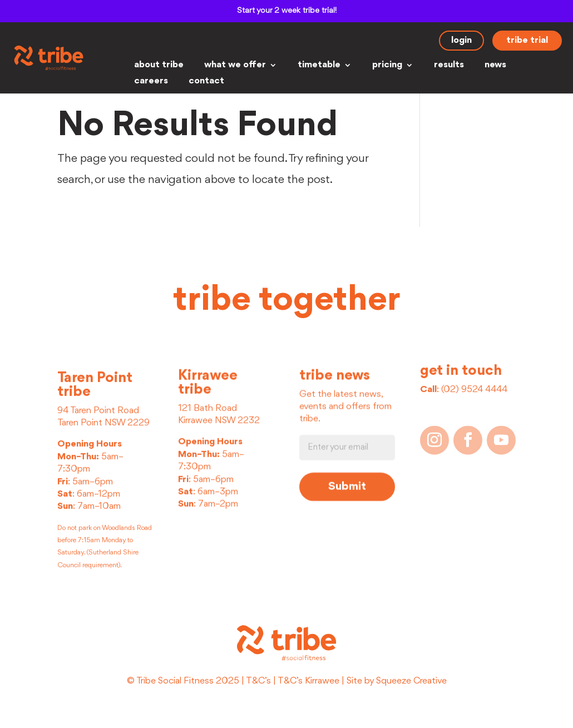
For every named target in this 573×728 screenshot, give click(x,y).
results (449, 65)
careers (151, 81)
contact (206, 81)
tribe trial (527, 40)
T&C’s (258, 681)
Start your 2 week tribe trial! (287, 11)
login (461, 40)
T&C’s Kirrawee (308, 681)
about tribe (159, 65)
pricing (387, 65)
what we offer (235, 65)
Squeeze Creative (411, 681)
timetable (319, 65)
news (495, 65)
